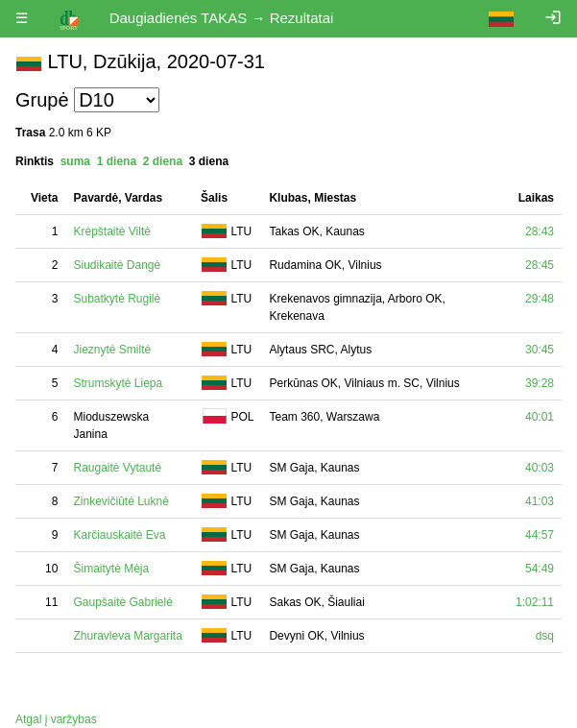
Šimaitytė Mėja (111, 569)
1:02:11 (535, 602)
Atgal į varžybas (56, 719)
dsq (545, 636)
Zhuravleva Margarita (127, 636)
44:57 (540, 535)
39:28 (540, 383)
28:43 (540, 231)
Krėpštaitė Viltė (112, 231)
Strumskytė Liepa (118, 383)
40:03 (540, 468)
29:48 (540, 299)
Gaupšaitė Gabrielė (122, 602)
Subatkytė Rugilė (117, 299)
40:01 (540, 417)
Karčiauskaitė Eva (119, 535)
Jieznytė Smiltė (112, 350)
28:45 (540, 265)
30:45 (540, 350)
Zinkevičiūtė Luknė (120, 501)
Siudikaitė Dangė (117, 265)
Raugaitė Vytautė (117, 468)
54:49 (540, 569)
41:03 (540, 501)
